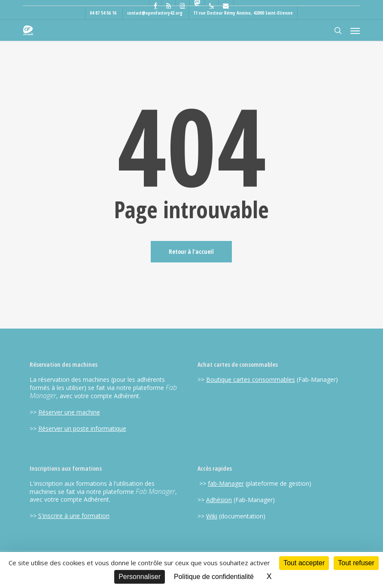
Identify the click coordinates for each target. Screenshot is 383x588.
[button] (355, 30)
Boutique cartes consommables (251, 379)
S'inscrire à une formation (74, 516)
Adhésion (219, 500)
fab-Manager (226, 483)
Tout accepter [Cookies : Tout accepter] (304, 563)
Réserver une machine (69, 412)
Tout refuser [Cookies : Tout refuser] (356, 563)
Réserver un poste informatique (82, 428)
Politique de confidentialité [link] (214, 577)
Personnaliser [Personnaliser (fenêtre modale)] (140, 577)
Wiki (212, 516)
